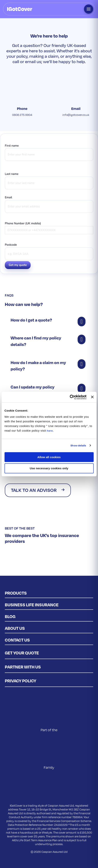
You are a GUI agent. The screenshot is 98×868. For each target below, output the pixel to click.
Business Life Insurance (32, 605)
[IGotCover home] (20, 9)
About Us (15, 628)
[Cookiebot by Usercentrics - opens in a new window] (70, 397)
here (50, 431)
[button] (49, 320)
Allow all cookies (49, 457)
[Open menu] (89, 9)
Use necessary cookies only (49, 468)
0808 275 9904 (22, 115)
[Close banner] (92, 397)
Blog (10, 616)
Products (16, 593)
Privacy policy (21, 681)
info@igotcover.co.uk (76, 115)
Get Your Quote (22, 653)
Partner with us (23, 667)
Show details (78, 445)
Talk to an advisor (34, 490)
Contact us (17, 640)
